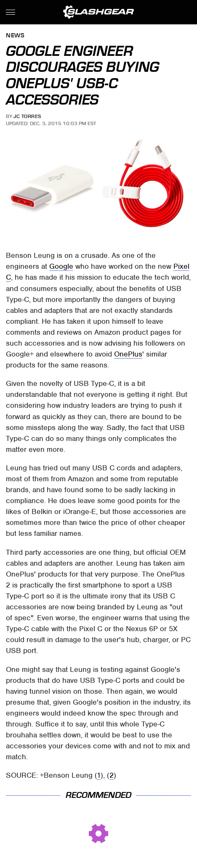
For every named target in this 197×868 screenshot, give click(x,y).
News (15, 36)
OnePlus (128, 354)
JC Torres (27, 116)
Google (61, 266)
